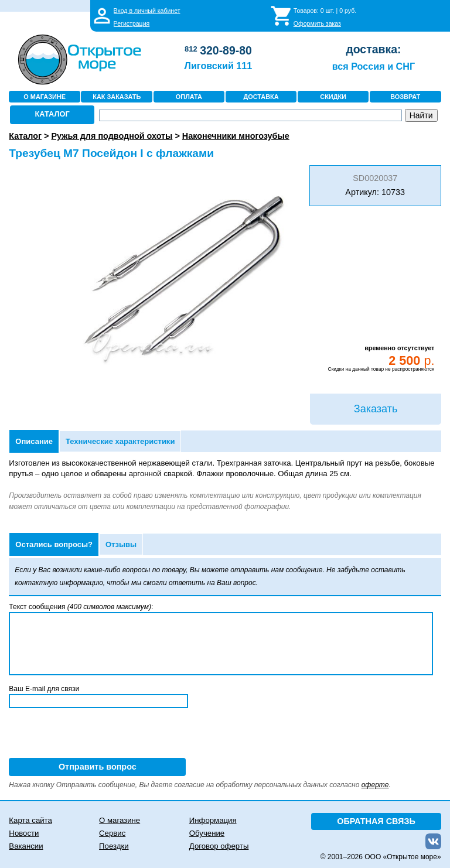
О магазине (120, 820)
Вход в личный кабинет (147, 11)
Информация (213, 820)
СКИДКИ (333, 97)
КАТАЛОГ (52, 114)
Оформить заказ (317, 23)
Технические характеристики (120, 441)
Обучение (207, 833)
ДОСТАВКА (261, 97)
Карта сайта (30, 820)
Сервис (112, 833)
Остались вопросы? (54, 544)
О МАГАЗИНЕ (45, 97)
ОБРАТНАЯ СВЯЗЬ (376, 821)
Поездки (114, 846)
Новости (24, 833)
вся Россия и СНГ (374, 66)
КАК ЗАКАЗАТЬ (117, 97)
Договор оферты (219, 846)
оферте (375, 785)
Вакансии (26, 846)
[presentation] (98, 735)
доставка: (373, 49)
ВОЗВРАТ (405, 97)
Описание (34, 441)
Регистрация (132, 23)
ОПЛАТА (189, 97)
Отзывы (121, 544)
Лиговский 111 (219, 66)
